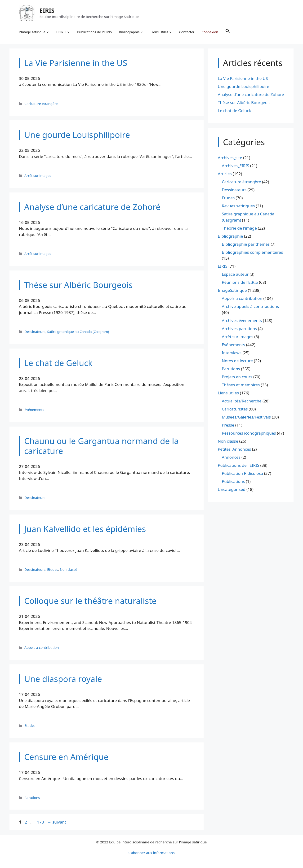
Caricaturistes (235, 409)
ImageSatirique (232, 291)
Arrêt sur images (38, 176)
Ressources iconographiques (249, 433)
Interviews (232, 353)
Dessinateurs (35, 332)
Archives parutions (239, 329)
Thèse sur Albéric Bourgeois (244, 103)
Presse (228, 425)
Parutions (32, 798)
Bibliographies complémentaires (252, 252)
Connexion (210, 32)
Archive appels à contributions (250, 307)
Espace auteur (235, 275)
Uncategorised (232, 490)
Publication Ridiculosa (242, 473)
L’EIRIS (63, 32)
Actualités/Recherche (242, 401)
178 (41, 822)
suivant (57, 822)
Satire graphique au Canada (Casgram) (78, 332)
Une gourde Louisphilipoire (243, 87)
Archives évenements (242, 321)
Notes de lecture (237, 361)
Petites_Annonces (234, 449)
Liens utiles (228, 393)
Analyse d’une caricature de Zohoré (251, 95)
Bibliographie (131, 32)
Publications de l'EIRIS (238, 465)
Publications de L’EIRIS (95, 32)
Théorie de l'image (239, 228)
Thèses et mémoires (241, 385)
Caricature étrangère (41, 104)
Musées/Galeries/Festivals (246, 417)
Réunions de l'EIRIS (240, 283)
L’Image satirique (34, 32)
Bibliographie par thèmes (246, 244)
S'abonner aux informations (151, 853)
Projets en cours (237, 377)
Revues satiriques (238, 206)
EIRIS (47, 10)
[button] (228, 32)
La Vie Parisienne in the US (243, 79)
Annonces (231, 457)
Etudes (53, 570)
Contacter (187, 32)
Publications (233, 482)
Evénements (34, 410)
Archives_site (230, 158)
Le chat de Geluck (234, 111)
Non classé (69, 570)
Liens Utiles (162, 32)
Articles (225, 174)
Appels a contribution (42, 648)
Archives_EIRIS (235, 166)
